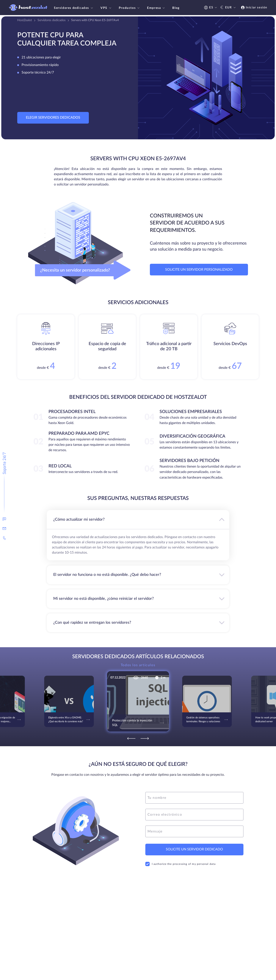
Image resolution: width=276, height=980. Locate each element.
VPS (106, 8)
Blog (176, 8)
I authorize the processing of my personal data (180, 864)
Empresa (156, 8)
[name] (194, 798)
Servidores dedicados (74, 8)
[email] (194, 815)
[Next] (145, 738)
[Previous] (131, 738)
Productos (130, 8)
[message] (194, 831)
